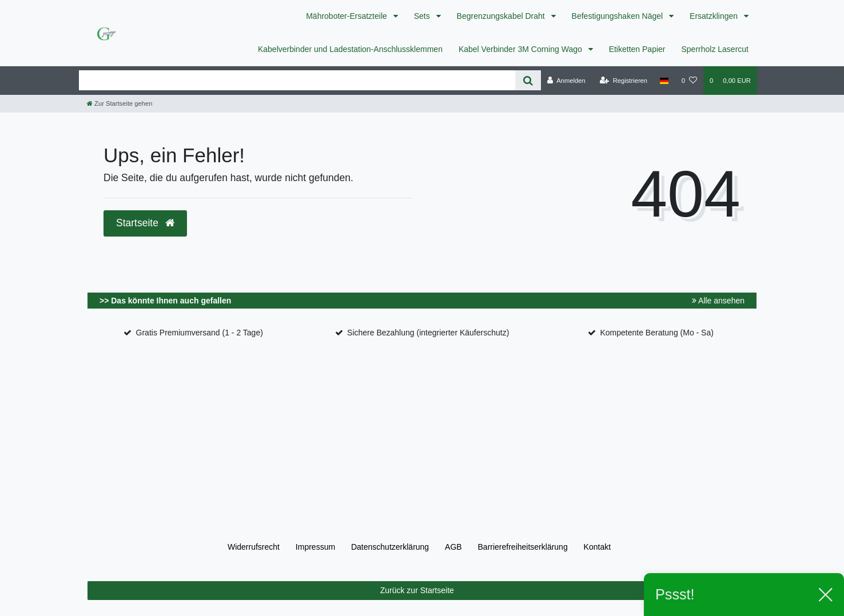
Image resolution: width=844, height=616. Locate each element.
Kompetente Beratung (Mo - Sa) (656, 333)
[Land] (664, 81)
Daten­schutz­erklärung (390, 547)
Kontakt (597, 547)
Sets (423, 16)
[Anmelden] (566, 81)
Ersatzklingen (715, 16)
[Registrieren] (624, 81)
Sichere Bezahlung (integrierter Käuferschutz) (428, 333)
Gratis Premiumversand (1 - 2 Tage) (200, 333)
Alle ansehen (718, 301)
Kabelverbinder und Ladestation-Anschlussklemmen (350, 49)
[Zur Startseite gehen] (120, 103)
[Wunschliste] (689, 81)
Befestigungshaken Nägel (618, 16)
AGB (453, 547)
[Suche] (528, 80)
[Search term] (297, 80)
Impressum (315, 547)
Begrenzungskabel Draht (502, 16)
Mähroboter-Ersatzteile (348, 16)
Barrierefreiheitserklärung (523, 547)
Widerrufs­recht (254, 547)
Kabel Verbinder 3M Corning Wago (521, 49)
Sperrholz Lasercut (715, 49)
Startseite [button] (145, 223)
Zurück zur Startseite (564, 591)
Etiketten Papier (637, 49)
